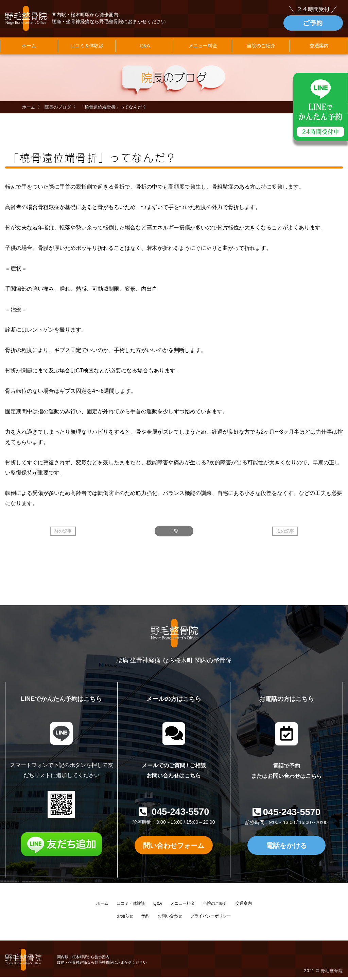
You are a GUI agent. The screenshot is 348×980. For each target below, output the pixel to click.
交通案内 (244, 907)
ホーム (29, 49)
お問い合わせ (170, 919)
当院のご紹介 (261, 49)
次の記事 (285, 535)
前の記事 (63, 535)
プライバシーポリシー (211, 919)
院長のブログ (58, 110)
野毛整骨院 (332, 974)
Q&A (145, 49)
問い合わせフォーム (174, 848)
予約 (145, 919)
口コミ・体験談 (131, 907)
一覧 (174, 535)
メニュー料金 (203, 49)
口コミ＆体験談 (87, 49)
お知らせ (125, 919)
